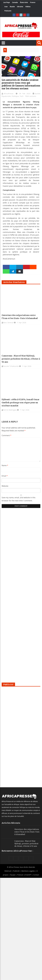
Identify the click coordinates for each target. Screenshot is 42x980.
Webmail (8, 871)
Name (5, 465)
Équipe (13, 875)
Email (5, 476)
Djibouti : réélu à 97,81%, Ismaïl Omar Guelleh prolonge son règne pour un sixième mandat (21, 403)
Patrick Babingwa (10, 410)
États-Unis (24, 2)
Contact (36, 875)
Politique (15, 96)
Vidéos (28, 7)
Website (5, 486)
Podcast (20, 875)
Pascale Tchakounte (11, 366)
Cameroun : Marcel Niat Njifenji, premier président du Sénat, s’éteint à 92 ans (21, 359)
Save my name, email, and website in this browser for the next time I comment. (19, 499)
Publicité (16, 871)
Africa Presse (14, 867)
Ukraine (20, 7)
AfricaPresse (9, 94)
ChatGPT (28, 875)
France (33, 2)
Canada (15, 2)
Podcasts (8, 11)
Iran (6, 7)
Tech (22, 96)
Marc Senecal (8, 323)
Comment (6, 435)
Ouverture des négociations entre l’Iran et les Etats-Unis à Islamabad (27, 832)
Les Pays (7, 2)
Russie (12, 7)
